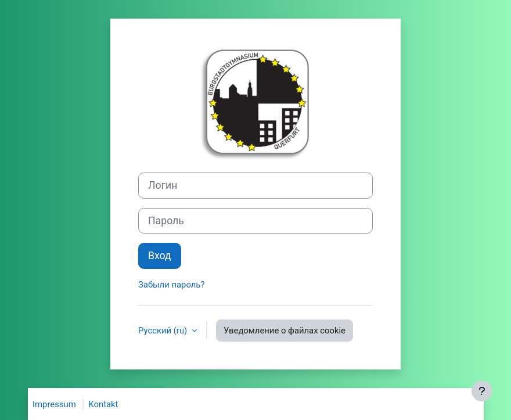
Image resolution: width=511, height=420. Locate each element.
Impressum (54, 404)
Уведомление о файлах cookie (285, 331)
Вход (160, 256)
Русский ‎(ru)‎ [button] (164, 331)
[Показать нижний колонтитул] (482, 391)
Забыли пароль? (171, 285)
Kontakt (103, 404)
